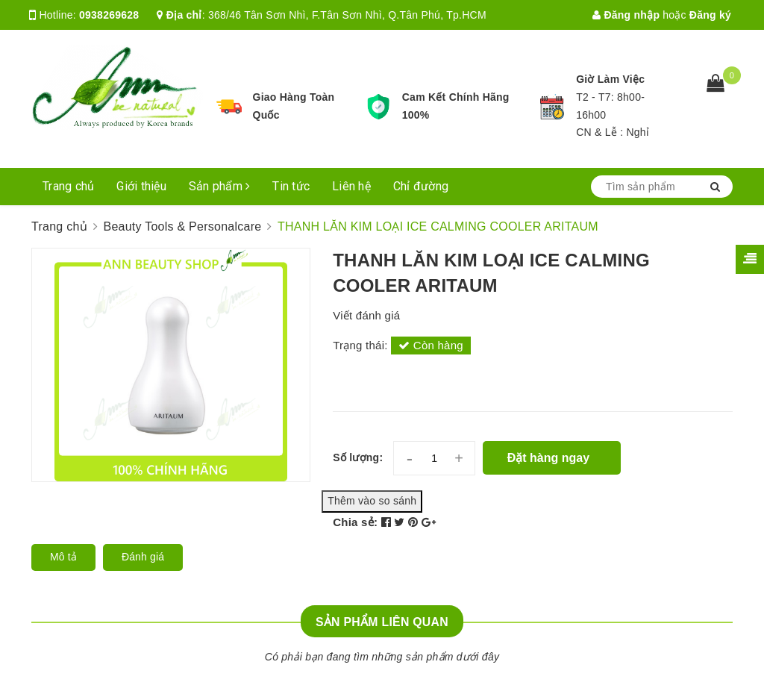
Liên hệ (351, 186)
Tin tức (291, 186)
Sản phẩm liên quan (382, 622)
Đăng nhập (626, 15)
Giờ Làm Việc (610, 79)
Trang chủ (68, 186)
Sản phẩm (220, 186)
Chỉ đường (421, 186)
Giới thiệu (141, 186)
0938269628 (109, 15)
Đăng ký (710, 15)
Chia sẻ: (355, 522)
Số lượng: (358, 457)
